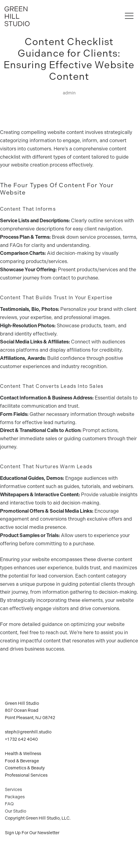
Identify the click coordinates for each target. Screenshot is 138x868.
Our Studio (16, 811)
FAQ (9, 804)
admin (69, 93)
